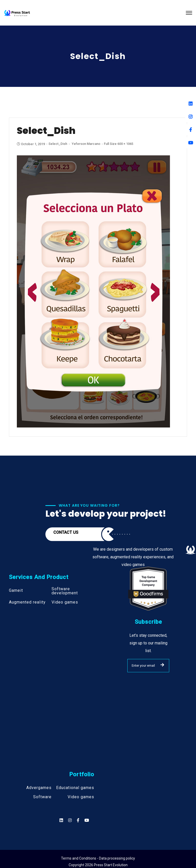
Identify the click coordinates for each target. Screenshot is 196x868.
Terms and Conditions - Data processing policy (98, 858)
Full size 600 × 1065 (119, 144)
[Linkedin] (191, 104)
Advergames (39, 788)
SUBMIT (162, 665)
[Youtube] (191, 143)
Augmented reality (27, 602)
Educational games (75, 788)
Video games (65, 602)
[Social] (87, 820)
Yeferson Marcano (86, 144)
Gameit (16, 591)
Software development (65, 591)
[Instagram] (191, 117)
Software (42, 797)
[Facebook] (191, 130)
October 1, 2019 (31, 144)
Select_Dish (58, 144)
